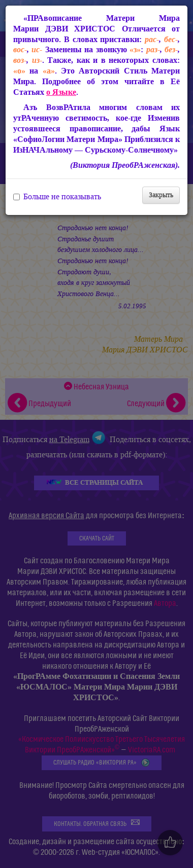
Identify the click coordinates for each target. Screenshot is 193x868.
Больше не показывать (57, 197)
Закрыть (161, 195)
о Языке (61, 92)
